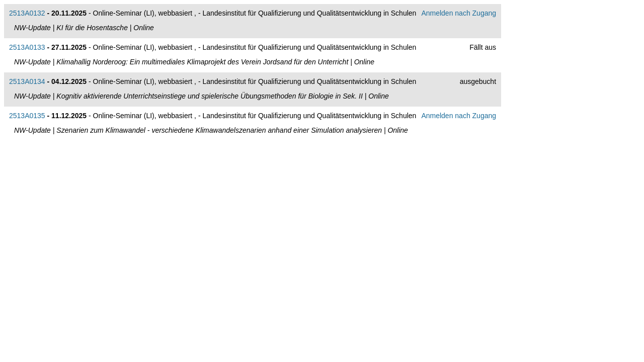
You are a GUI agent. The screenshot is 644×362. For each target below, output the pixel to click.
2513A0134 (27, 81)
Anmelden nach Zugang (459, 13)
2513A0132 (27, 13)
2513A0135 (27, 116)
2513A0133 (27, 47)
